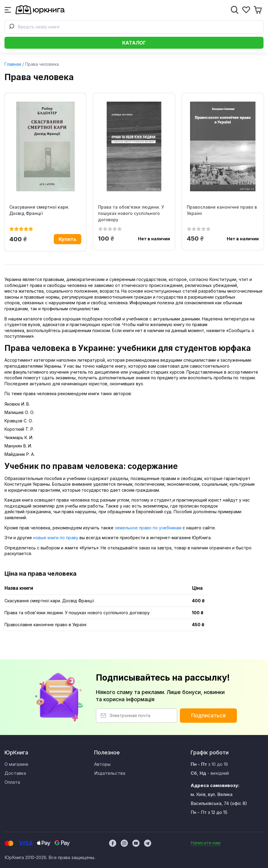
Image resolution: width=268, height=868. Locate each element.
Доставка (15, 773)
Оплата (12, 782)
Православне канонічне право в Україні (222, 210)
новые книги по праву (56, 538)
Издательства (110, 773)
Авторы (102, 764)
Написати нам (206, 843)
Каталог (134, 43)
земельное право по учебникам (148, 528)
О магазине (16, 764)
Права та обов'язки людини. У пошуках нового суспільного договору (131, 213)
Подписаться (208, 716)
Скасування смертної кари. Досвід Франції (39, 210)
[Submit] (11, 27)
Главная (13, 64)
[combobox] (134, 27)
